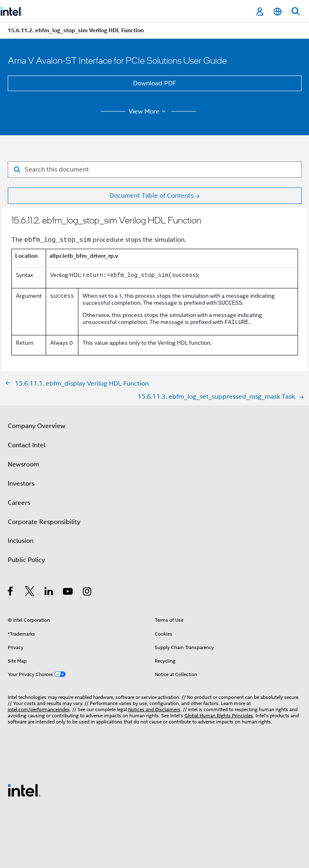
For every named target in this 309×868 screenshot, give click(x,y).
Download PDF (155, 83)
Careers (19, 503)
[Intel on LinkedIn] (49, 593)
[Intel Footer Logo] (24, 790)
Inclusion (21, 541)
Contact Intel (27, 445)
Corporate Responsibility (44, 522)
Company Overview (37, 426)
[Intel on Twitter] (30, 593)
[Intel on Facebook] (11, 593)
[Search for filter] (155, 170)
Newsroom (23, 464)
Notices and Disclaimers (154, 709)
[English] (278, 12)
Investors (21, 484)
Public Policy (26, 560)
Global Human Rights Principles (219, 715)
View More (148, 112)
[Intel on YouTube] (68, 593)
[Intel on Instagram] (88, 593)
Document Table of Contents (151, 196)
